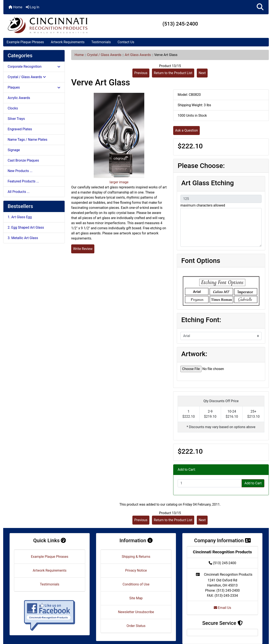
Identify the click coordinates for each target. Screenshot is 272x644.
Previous (141, 73)
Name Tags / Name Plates (28, 140)
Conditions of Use (136, 584)
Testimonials (101, 42)
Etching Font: (201, 320)
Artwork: (194, 354)
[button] (260, 7)
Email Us (222, 608)
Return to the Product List (173, 73)
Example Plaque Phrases (25, 42)
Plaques (34, 87)
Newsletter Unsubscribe (136, 612)
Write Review (83, 249)
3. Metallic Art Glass (23, 238)
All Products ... (19, 192)
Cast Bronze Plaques (23, 160)
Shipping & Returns (136, 557)
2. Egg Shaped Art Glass (26, 227)
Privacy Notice (136, 570)
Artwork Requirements (68, 42)
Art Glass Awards (138, 55)
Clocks (13, 108)
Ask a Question (186, 130)
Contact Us (126, 42)
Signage (14, 150)
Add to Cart (253, 483)
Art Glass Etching (208, 183)
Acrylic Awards (19, 98)
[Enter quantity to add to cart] (210, 483)
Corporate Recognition (34, 67)
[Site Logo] (48, 25)
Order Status (136, 626)
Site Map (136, 598)
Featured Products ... (23, 181)
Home (15, 7)
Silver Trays (16, 119)
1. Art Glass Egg (20, 217)
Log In (33, 7)
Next (202, 73)
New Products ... (20, 171)
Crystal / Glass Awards (104, 55)
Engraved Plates (20, 129)
